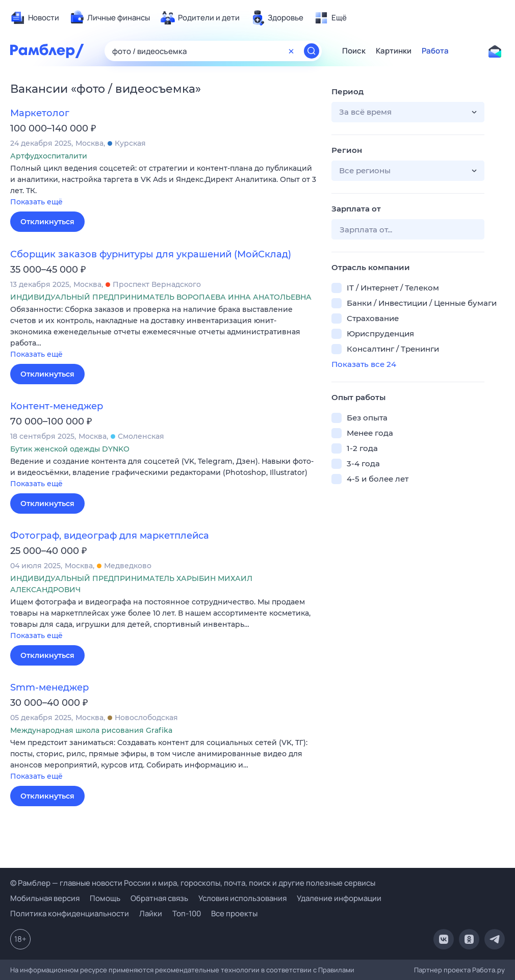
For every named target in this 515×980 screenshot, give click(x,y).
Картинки (394, 51)
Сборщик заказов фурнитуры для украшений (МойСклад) (151, 254)
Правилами (336, 970)
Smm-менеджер (49, 687)
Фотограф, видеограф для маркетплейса (110, 536)
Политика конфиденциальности (70, 913)
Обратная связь (159, 898)
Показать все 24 (364, 364)
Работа (435, 51)
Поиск (354, 51)
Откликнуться (47, 222)
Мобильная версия (45, 898)
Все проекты (234, 913)
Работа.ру (488, 970)
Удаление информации (339, 898)
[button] (163, 186)
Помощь (105, 898)
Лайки (151, 913)
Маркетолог (40, 113)
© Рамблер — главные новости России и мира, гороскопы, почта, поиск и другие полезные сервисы (193, 883)
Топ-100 (187, 913)
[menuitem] (35, 18)
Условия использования (242, 898)
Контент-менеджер (57, 406)
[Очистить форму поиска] (291, 51)
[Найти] (312, 51)
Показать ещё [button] (36, 202)
